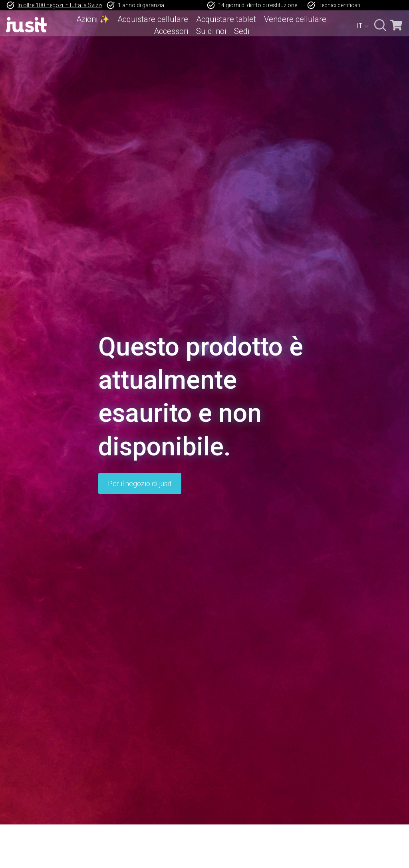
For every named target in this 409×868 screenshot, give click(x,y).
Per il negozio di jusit (140, 484)
